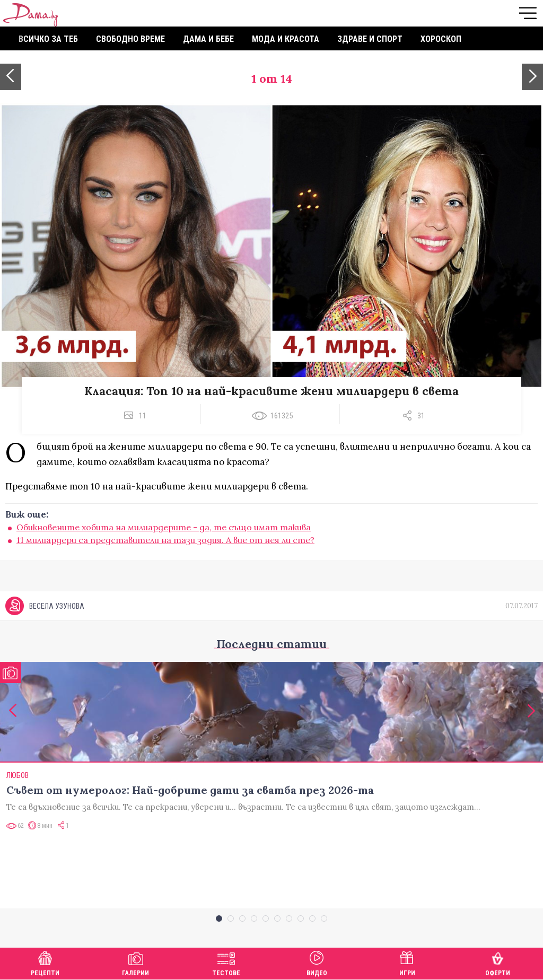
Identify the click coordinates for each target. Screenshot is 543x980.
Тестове (226, 962)
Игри (407, 962)
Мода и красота (286, 39)
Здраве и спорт (370, 39)
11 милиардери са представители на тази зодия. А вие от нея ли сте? (165, 540)
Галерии (135, 962)
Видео (317, 962)
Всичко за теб (48, 39)
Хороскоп (441, 39)
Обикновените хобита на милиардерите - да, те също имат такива (164, 527)
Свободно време (130, 39)
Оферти (498, 962)
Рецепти (45, 962)
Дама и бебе (208, 39)
